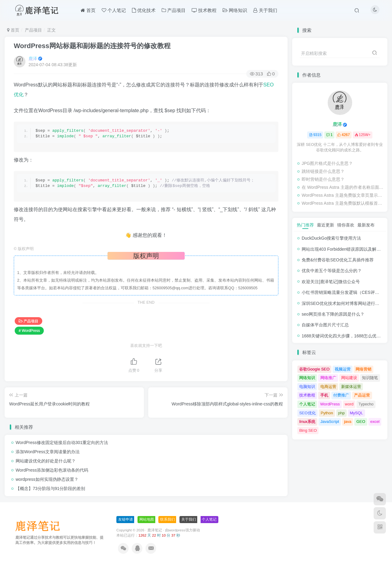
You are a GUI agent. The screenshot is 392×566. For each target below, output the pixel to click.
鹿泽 (33, 59)
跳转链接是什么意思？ (323, 171)
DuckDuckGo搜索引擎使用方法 (331, 238)
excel (375, 422)
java (348, 422)
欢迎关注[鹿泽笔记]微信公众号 (331, 282)
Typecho (366, 404)
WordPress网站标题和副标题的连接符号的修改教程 (92, 46)
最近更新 (326, 225)
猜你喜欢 (346, 225)
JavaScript (330, 422)
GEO (361, 422)
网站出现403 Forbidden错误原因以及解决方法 (345, 249)
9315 (315, 135)
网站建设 (349, 378)
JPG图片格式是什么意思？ (327, 163)
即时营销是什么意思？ (323, 179)
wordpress (177, 530)
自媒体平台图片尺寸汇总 (325, 325)
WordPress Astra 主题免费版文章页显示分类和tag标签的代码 (343, 195)
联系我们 (168, 519)
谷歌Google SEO (314, 369)
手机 (324, 395)
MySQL (356, 413)
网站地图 (147, 519)
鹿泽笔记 (155, 530)
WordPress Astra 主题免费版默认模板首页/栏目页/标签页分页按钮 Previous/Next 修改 (343, 203)
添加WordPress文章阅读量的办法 (48, 452)
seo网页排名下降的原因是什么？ (333, 314)
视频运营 (343, 369)
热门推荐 (305, 225)
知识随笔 (370, 378)
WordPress (330, 404)
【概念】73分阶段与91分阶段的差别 (50, 488)
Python (327, 413)
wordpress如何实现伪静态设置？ (47, 479)
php (341, 413)
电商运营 (328, 387)
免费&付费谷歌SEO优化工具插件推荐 (338, 260)
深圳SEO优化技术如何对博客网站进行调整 (343, 303)
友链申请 (126, 519)
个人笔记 (307, 404)
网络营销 (364, 369)
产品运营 (362, 395)
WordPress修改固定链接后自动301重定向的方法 (62, 443)
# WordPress (29, 331)
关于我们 (189, 519)
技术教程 (307, 395)
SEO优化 (307, 413)
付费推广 (341, 395)
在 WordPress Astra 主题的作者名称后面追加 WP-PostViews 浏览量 (343, 187)
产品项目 (33, 30)
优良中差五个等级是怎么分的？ (332, 271)
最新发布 (366, 225)
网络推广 (328, 378)
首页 (13, 30)
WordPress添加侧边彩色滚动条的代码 (52, 470)
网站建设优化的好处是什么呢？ (46, 461)
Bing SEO (308, 430)
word (349, 404)
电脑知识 (307, 387)
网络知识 (307, 378)
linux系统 (307, 422)
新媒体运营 (351, 387)
